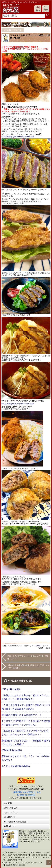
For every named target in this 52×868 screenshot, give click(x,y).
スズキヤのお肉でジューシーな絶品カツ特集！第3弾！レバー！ (28, 657)
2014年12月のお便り (12, 750)
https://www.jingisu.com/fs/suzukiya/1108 (18, 137)
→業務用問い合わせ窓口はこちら (26, 792)
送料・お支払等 (11, 808)
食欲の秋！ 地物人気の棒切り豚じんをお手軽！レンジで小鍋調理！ (28, 667)
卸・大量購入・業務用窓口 (16, 822)
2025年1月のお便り (11, 689)
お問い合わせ (10, 826)
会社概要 (8, 803)
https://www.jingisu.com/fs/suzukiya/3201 (18, 404)
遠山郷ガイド (10, 817)
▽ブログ (37, 646)
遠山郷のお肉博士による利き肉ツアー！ (21, 715)
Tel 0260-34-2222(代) (26, 795)
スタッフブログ (11, 812)
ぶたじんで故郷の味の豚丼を (16, 766)
